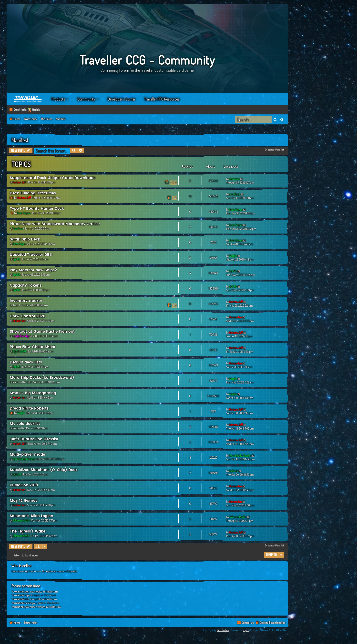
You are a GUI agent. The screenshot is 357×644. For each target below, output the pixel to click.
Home (28, 99)
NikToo (16, 428)
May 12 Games (24, 501)
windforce (235, 194)
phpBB (246, 630)
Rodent (16, 367)
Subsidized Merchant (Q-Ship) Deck (44, 470)
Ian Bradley (223, 630)
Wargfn (233, 256)
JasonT (16, 305)
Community (86, 99)
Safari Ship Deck (25, 239)
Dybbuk (17, 474)
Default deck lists (26, 362)
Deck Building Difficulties (33, 193)
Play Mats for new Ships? (33, 270)
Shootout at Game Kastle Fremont (42, 332)
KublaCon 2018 (24, 485)
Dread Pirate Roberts (29, 408)
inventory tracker (26, 301)
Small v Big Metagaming (33, 393)
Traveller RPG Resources (162, 99)
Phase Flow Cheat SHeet (33, 347)
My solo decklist (25, 424)
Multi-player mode (27, 455)
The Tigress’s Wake (28, 531)
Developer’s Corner (122, 99)
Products (58, 99)
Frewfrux (18, 228)
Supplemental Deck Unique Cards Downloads (53, 178)
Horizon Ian (19, 321)
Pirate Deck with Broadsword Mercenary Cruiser (55, 224)
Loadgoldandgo (21, 336)
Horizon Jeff (19, 182)
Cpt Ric (16, 259)
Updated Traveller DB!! (31, 255)
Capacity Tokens (26, 286)
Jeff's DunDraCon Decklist (34, 439)
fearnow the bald (22, 382)
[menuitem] (270, 623)
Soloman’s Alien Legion (31, 516)
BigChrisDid (19, 351)
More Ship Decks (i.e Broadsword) (42, 378)
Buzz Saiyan (24, 213)
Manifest (20, 140)
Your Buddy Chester (24, 459)
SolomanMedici (21, 520)
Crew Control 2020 (28, 316)
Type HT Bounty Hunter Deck (37, 209)
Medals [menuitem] (36, 110)
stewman (234, 179)
